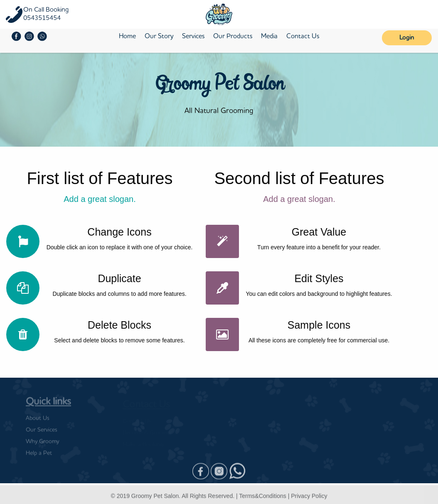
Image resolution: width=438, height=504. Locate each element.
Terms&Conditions (263, 498)
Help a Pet (39, 456)
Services (193, 37)
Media (269, 37)
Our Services (42, 433)
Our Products (233, 37)
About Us (38, 421)
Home (127, 37)
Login (407, 38)
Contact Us (303, 37)
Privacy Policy (309, 498)
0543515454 (42, 18)
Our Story (159, 37)
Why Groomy (42, 444)
